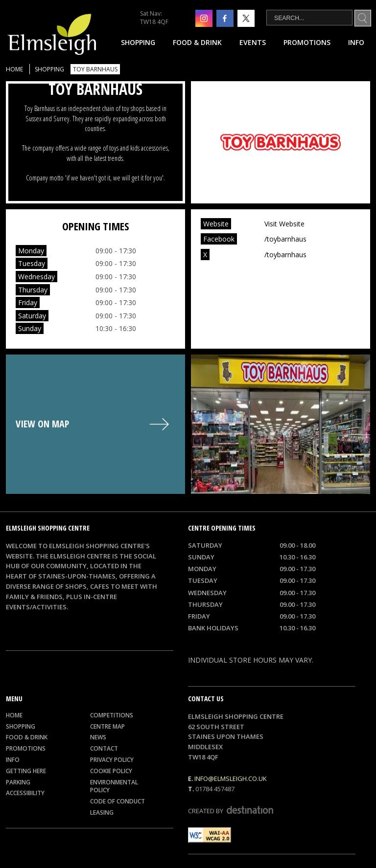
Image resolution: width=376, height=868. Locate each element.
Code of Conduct (117, 801)
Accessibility (25, 793)
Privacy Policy (112, 760)
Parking (18, 782)
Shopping (138, 42)
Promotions (307, 42)
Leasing (102, 812)
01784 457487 (215, 789)
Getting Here (26, 771)
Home (14, 69)
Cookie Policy (111, 771)
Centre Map (107, 726)
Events (253, 42)
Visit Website (284, 224)
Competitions (112, 715)
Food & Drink (197, 42)
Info (356, 42)
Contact (104, 748)
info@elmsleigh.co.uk (231, 779)
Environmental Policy (114, 786)
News (98, 737)
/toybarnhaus (285, 239)
